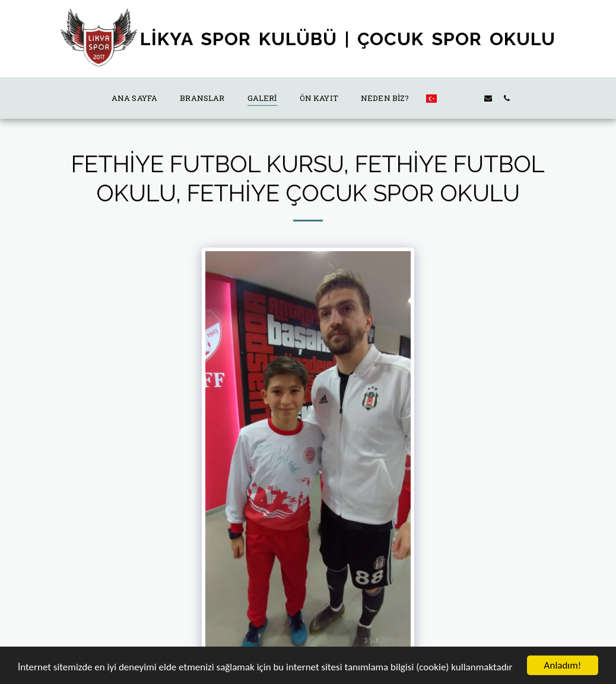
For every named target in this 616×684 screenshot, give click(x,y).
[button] (451, 98)
